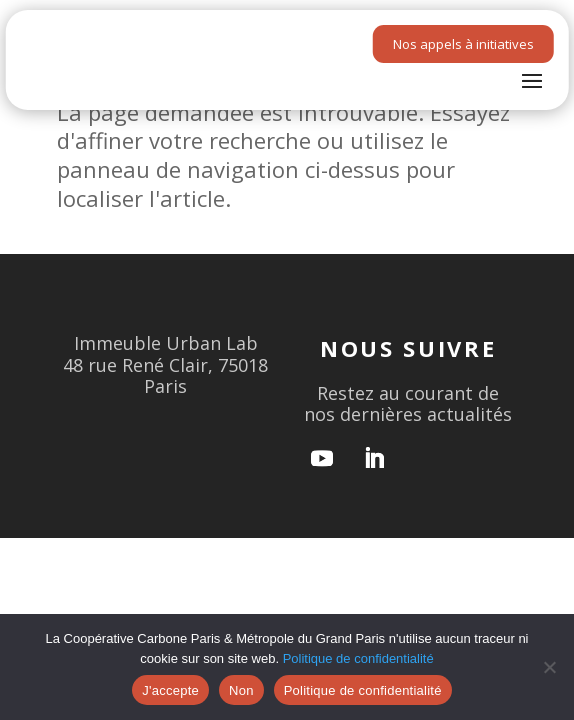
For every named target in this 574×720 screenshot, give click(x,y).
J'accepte (170, 690)
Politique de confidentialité (358, 658)
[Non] (549, 667)
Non (241, 690)
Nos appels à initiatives (463, 44)
